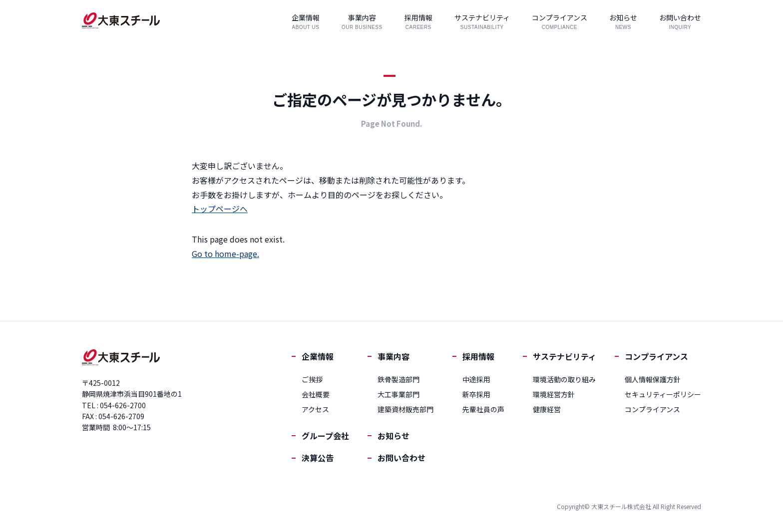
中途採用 (476, 379)
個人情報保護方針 (653, 379)
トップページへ (220, 209)
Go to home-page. (225, 254)
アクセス (315, 409)
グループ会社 (325, 436)
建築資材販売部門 (405, 409)
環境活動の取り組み (564, 379)
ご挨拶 (312, 379)
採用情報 (478, 356)
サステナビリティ (565, 356)
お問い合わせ (401, 458)
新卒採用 (476, 394)
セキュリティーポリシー (663, 394)
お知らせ (393, 436)
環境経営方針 (554, 394)
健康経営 (547, 409)
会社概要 (316, 394)
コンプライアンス (656, 356)
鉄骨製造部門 (398, 379)
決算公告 (318, 458)
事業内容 (393, 356)
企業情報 (318, 356)
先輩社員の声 (483, 409)
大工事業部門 (398, 394)
